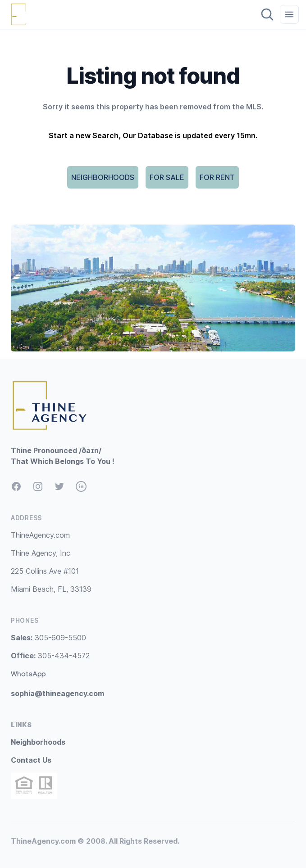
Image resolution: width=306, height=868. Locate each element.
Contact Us (31, 760)
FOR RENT (217, 177)
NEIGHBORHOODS (103, 177)
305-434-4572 (50, 656)
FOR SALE (167, 177)
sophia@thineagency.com (57, 693)
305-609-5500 (48, 638)
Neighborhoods (38, 742)
